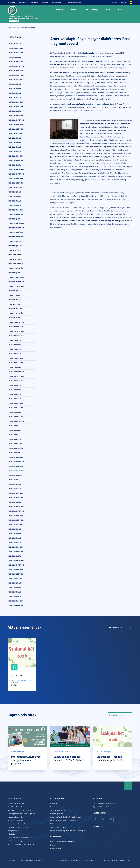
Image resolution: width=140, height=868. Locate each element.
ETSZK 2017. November (16, 462)
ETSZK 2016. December (16, 507)
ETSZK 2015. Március (15, 601)
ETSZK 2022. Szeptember (17, 237)
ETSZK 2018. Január (15, 453)
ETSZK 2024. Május (14, 147)
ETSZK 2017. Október (15, 466)
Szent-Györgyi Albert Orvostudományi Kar (21, 837)
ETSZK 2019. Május (14, 394)
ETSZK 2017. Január (15, 502)
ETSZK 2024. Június (14, 142)
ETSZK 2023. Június (14, 196)
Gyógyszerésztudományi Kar (17, 824)
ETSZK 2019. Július (14, 385)
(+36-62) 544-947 (103, 807)
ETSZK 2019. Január (15, 412)
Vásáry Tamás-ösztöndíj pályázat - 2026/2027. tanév (70, 758)
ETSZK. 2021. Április (15, 304)
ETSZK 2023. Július (14, 192)
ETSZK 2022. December (16, 223)
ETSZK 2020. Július (14, 340)
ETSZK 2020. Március (15, 358)
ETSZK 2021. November (16, 282)
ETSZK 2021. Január (15, 318)
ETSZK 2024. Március (15, 156)
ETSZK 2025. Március (15, 102)
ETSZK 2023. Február (15, 214)
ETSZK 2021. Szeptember (17, 286)
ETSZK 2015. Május (14, 592)
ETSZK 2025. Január (15, 111)
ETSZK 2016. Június (14, 533)
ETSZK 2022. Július (14, 246)
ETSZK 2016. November (16, 511)
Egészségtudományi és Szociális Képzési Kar (22, 814)
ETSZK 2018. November (16, 421)
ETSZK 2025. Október (15, 71)
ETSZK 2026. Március (15, 48)
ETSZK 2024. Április (15, 151)
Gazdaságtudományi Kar (15, 820)
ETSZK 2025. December (16, 62)
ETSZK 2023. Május (14, 201)
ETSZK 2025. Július (14, 84)
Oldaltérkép (98, 827)
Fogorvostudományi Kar (15, 817)
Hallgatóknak (45, 2)
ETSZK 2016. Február (15, 551)
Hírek (120, 10)
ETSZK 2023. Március (15, 210)
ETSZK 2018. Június (14, 430)
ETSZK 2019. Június (14, 390)
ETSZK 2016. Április (15, 542)
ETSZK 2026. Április (15, 44)
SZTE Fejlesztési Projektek (59, 827)
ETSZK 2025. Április (15, 98)
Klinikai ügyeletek (56, 848)
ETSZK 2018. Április (15, 439)
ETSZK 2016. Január (15, 556)
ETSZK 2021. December (16, 277)
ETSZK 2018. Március (15, 444)
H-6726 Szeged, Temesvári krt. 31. (108, 803)
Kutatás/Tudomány (91, 10)
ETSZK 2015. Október (15, 569)
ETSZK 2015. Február (15, 605)
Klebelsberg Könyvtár (57, 814)
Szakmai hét (17, 675)
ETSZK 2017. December (16, 457)
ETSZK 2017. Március (15, 493)
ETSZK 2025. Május (14, 93)
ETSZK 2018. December (16, 417)
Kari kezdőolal (11, 2)
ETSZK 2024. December (16, 115)
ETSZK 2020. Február (15, 363)
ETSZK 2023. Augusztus (16, 187)
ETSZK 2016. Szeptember (17, 520)
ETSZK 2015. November (16, 565)
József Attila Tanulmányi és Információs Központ (66, 817)
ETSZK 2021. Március (15, 309)
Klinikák (53, 845)
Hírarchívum (16, 27)
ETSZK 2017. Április (15, 489)
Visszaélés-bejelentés (90, 861)
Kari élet (108, 10)
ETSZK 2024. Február (15, 160)
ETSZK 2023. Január (15, 219)
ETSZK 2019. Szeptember (17, 376)
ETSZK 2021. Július (14, 291)
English (124, 2)
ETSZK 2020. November (16, 322)
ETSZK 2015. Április (15, 596)
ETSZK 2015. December (16, 560)
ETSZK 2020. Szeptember (17, 331)
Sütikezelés (64, 861)
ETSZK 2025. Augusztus (16, 80)
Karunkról (60, 10)
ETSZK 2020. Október (15, 327)
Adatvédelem (76, 861)
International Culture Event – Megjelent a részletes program (26, 760)
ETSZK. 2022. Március (15, 264)
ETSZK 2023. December (16, 169)
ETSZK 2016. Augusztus (16, 524)
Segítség (130, 861)
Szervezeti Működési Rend (59, 810)
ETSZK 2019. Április (15, 399)
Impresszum (120, 861)
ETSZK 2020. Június (14, 345)
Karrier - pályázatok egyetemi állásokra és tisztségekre (68, 831)
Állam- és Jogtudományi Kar (17, 803)
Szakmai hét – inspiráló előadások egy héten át (110, 758)
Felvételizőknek (23, 2)
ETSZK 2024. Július (14, 138)
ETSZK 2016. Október (15, 516)
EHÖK (52, 824)
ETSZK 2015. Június (14, 587)
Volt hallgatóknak (56, 2)
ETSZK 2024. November (16, 120)
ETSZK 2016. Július (14, 529)
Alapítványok (54, 803)
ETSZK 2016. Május (14, 538)
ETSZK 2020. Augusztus (16, 336)
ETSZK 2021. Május (14, 300)
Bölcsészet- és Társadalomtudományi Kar (21, 810)
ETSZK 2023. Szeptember (17, 183)
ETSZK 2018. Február (15, 448)
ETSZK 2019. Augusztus (16, 381)
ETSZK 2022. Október (15, 232)
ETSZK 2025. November (16, 66)
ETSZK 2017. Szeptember (28, 27)
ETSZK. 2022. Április (15, 259)
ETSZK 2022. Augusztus (16, 241)
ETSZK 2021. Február (15, 313)
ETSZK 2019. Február (15, 408)
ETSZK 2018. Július (14, 426)
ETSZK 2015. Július (14, 583)
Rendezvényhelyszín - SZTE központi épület (64, 820)
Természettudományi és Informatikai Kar (21, 844)
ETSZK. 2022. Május (14, 255)
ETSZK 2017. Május (14, 484)
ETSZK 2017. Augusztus (16, 475)
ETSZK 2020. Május (14, 349)
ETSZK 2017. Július (14, 480)
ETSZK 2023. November (16, 174)
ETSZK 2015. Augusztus (16, 578)
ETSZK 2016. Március (15, 547)
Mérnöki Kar (12, 834)
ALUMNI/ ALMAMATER (74, 2)
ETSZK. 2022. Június (15, 250)
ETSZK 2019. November (16, 372)
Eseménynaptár (116, 627)
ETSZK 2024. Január (15, 165)
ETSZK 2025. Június (14, 89)
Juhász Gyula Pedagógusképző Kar (19, 827)
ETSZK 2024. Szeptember (17, 129)
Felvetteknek (34, 2)
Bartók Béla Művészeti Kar (16, 807)
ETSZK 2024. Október (15, 124)
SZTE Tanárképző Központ (16, 841)
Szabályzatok (55, 807)
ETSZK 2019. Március (15, 403)
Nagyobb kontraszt (131, 3)
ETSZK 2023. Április (15, 205)
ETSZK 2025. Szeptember (17, 75)
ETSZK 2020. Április (15, 354)
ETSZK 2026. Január (15, 57)
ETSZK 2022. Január (15, 273)
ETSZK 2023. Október (15, 178)
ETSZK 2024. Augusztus (16, 133)
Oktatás (74, 10)
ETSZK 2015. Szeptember (17, 574)
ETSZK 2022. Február (15, 268)
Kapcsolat (114, 2)
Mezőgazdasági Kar (14, 831)
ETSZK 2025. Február (15, 106)
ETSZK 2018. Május (14, 435)
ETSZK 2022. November (16, 228)
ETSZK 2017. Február (15, 498)
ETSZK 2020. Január (15, 367)
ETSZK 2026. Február (15, 53)
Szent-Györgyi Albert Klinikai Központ (62, 842)
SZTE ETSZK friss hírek (18, 751)
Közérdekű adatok (107, 861)
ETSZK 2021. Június (14, 295)
